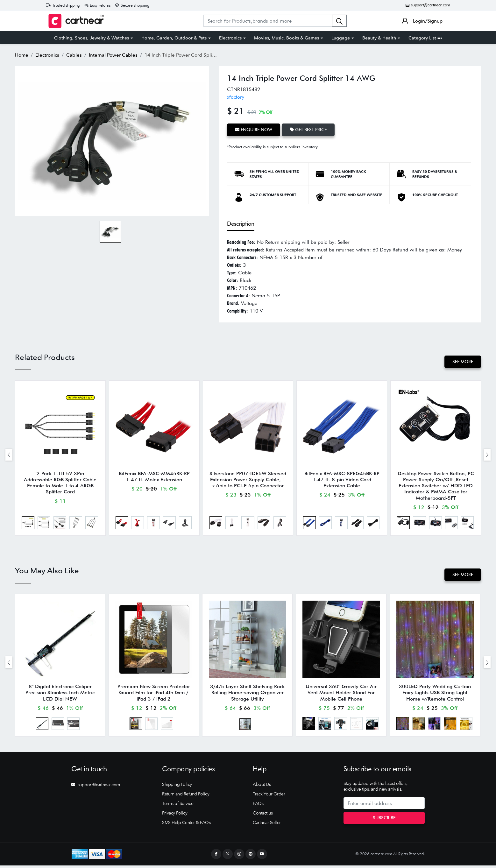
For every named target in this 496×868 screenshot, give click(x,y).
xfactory (236, 97)
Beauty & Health (379, 38)
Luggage (341, 38)
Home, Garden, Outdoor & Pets (174, 38)
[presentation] (9, 455)
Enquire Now (254, 130)
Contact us (263, 815)
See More (462, 361)
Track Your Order (269, 796)
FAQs (258, 806)
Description (241, 224)
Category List (425, 38)
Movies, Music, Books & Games (287, 38)
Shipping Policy (177, 787)
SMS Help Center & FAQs (186, 825)
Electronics (230, 38)
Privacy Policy (175, 815)
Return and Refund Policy (186, 796)
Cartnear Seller (267, 825)
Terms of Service (178, 806)
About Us (262, 787)
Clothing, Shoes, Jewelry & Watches (92, 38)
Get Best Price (309, 130)
